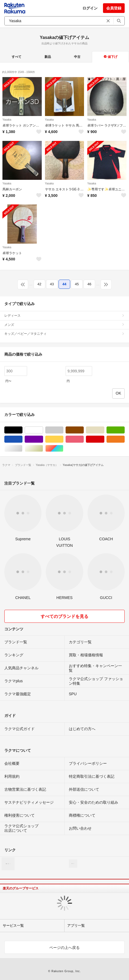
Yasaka (7, 120)
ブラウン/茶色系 (84, 430)
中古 (77, 57)
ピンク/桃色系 (84, 439)
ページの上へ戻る (64, 948)
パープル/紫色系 (43, 439)
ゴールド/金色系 (43, 448)
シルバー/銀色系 (22, 448)
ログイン (90, 8)
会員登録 (114, 8)
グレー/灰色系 (63, 430)
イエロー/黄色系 (63, 439)
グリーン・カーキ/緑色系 (125, 430)
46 (89, 284)
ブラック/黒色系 (22, 430)
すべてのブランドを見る (64, 616)
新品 (48, 57)
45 (77, 284)
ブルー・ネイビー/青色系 (22, 439)
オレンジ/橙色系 (125, 439)
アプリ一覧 (76, 926)
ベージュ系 (104, 430)
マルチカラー (63, 448)
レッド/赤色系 (104, 439)
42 (39, 284)
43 (52, 284)
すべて (17, 57)
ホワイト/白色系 (43, 430)
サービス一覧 (13, 926)
